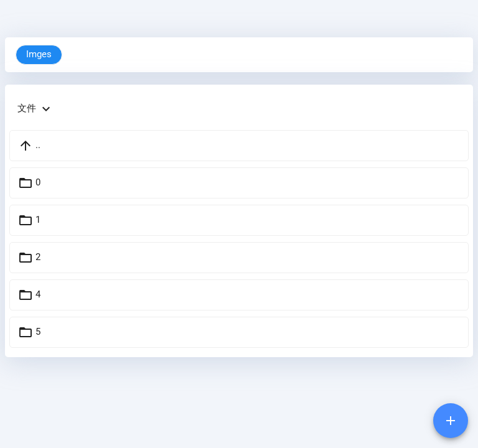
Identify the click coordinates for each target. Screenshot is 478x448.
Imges (39, 54)
